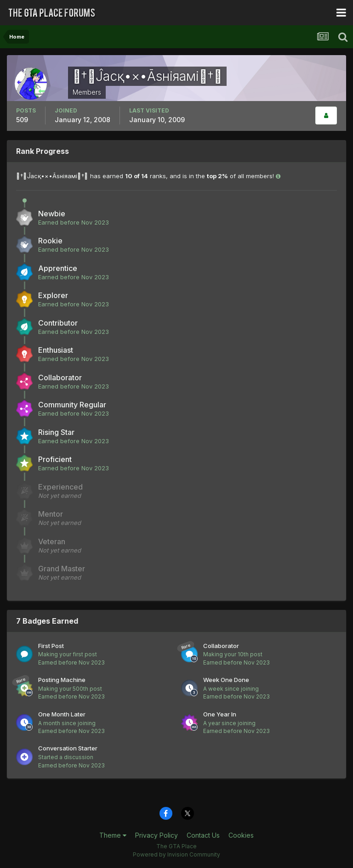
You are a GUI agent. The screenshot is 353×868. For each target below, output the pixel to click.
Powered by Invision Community (176, 854)
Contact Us (203, 835)
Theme (113, 835)
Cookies (241, 835)
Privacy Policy (157, 835)
